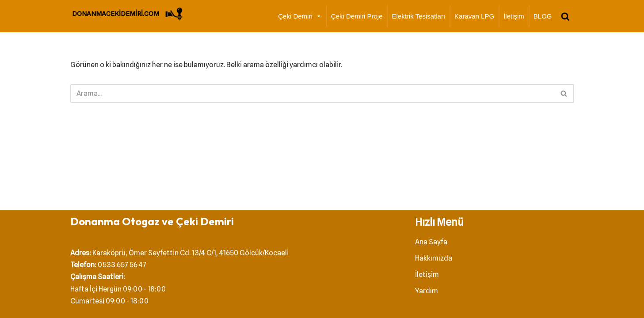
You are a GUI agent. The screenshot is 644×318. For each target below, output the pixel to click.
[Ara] (565, 16)
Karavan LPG (474, 16)
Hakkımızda (434, 258)
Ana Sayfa (431, 242)
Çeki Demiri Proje (357, 16)
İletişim (514, 16)
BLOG (543, 16)
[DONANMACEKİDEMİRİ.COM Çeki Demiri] (128, 14)
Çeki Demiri (300, 16)
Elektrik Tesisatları (418, 16)
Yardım (427, 291)
